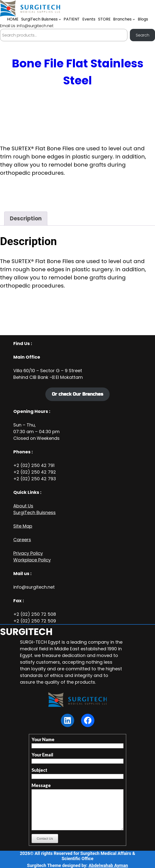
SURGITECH (26, 632)
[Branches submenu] (134, 19)
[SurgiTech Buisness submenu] (60, 19)
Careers (22, 540)
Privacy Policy (28, 553)
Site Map (23, 526)
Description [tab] (26, 219)
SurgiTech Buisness (34, 512)
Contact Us (45, 839)
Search (143, 35)
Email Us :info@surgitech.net (27, 26)
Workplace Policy (32, 560)
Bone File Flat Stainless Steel (78, 72)
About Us (23, 506)
